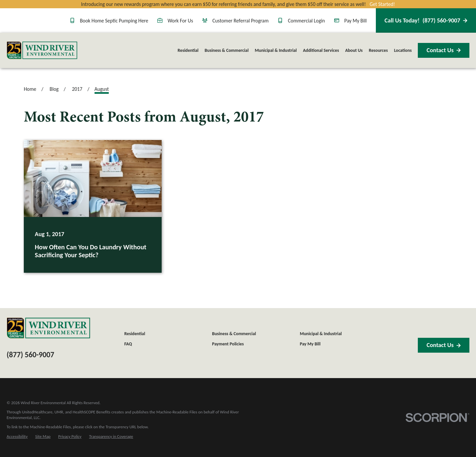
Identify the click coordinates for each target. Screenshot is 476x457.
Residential (135, 334)
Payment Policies (228, 344)
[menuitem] (17, 437)
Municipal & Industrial (321, 334)
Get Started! (382, 4)
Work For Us (175, 21)
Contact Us (443, 50)
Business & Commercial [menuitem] (227, 50)
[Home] (42, 50)
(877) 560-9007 (426, 20)
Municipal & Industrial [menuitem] (276, 50)
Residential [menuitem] (188, 50)
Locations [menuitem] (403, 50)
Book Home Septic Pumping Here (109, 21)
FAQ (128, 344)
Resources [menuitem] (378, 50)
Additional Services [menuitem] (321, 50)
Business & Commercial (234, 334)
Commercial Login (301, 21)
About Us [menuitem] (354, 50)
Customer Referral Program (236, 21)
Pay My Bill (351, 21)
